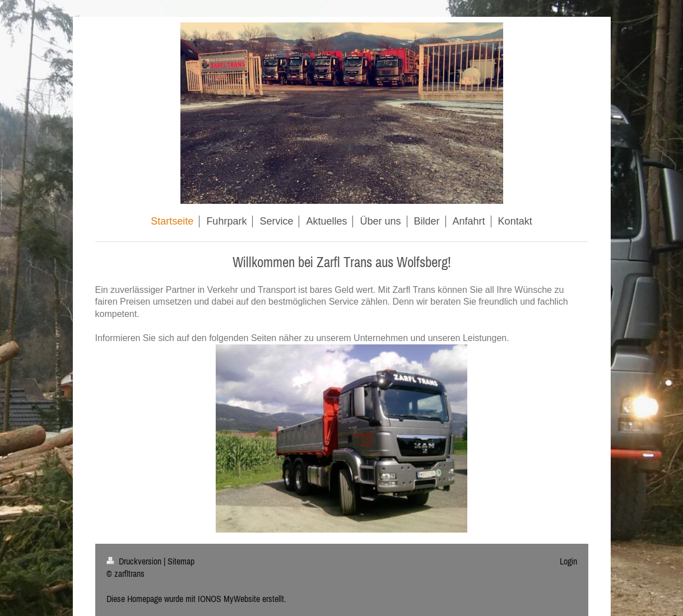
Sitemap (181, 561)
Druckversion (135, 561)
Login (568, 561)
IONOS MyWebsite (229, 599)
